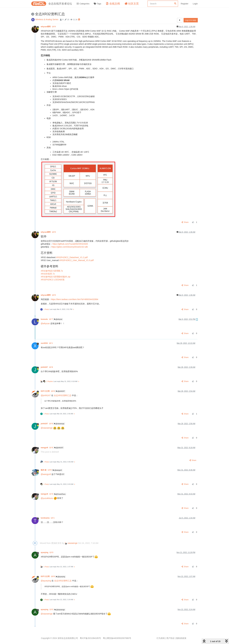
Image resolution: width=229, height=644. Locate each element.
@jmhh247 (60, 391)
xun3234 (47, 343)
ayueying (47, 552)
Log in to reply (191, 20)
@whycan (58, 319)
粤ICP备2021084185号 (90, 638)
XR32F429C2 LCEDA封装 (53, 280)
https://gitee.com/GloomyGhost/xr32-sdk (70, 247)
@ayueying (60, 577)
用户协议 (170, 638)
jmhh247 (47, 367)
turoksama (48, 518)
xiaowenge (71, 543)
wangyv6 (47, 448)
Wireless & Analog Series (47, 19)
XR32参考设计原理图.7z (52, 271)
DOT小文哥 (48, 391)
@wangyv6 (57, 470)
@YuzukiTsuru (60, 494)
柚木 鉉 (46, 470)
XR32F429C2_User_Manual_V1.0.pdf (76, 260)
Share (185, 222)
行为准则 (161, 638)
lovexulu (47, 319)
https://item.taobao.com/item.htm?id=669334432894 (75, 299)
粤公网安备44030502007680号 (117, 638)
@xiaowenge (59, 424)
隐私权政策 (181, 638)
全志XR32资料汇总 (63, 395)
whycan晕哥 (48, 27)
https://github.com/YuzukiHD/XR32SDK (70, 244)
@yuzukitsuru (47, 498)
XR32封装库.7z (48, 274)
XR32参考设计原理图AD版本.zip (55, 277)
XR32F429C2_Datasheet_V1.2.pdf (72, 257)
